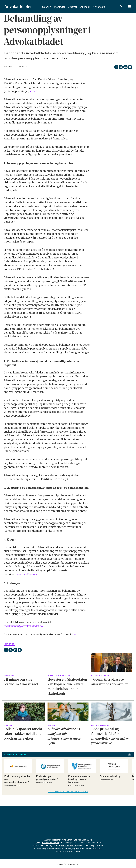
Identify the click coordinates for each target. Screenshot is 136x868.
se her (33, 91)
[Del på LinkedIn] (125, 67)
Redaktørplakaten (69, 845)
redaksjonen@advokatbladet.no (23, 626)
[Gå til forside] (18, 7)
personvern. (97, 848)
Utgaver (78, 7)
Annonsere (105, 7)
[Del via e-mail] (130, 67)
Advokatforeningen (50, 842)
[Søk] (121, 7)
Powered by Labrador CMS (68, 864)
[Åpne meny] (129, 7)
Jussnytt (53, 7)
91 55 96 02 (87, 840)
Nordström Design (73, 851)
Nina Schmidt (68, 840)
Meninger (66, 7)
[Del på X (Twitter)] (121, 67)
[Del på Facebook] (116, 67)
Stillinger (91, 7)
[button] (130, 755)
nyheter (10, 644)
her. (74, 634)
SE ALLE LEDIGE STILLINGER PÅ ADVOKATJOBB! (68, 792)
